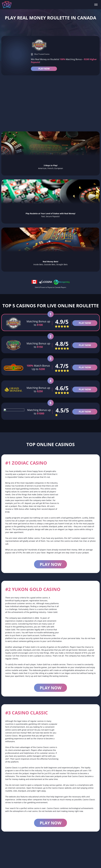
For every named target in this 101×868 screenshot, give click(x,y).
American (91, 863)
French (62, 863)
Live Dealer (49, 863)
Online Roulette (14, 863)
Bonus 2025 (76, 863)
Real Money (33, 863)
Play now (51, 571)
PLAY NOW (44, 69)
